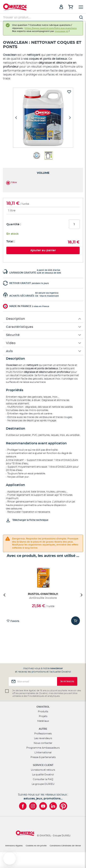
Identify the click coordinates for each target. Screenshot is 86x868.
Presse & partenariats (43, 757)
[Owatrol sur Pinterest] (63, 806)
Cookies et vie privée (36, 846)
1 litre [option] (14, 182)
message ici (62, 31)
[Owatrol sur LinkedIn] (53, 806)
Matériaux (43, 721)
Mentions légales (14, 846)
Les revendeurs (43, 738)
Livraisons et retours (43, 770)
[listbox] (43, 182)
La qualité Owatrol (43, 775)
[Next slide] (81, 595)
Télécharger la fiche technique (30, 520)
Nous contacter (43, 743)
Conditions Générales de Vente (65, 846)
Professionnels (43, 734)
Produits (43, 712)
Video (11, 343)
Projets (43, 716)
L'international (43, 753)
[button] (10, 859)
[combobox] (43, 17)
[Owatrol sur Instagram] (33, 806)
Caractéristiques (20, 327)
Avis (9, 351)
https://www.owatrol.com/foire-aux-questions (51, 28)
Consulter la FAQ (43, 779)
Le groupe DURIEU (43, 784)
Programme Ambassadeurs (43, 748)
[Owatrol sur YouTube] (43, 806)
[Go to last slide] (5, 595)
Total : (11, 242)
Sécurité (13, 335)
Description (15, 319)
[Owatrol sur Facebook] (23, 806)
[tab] (43, 319)
